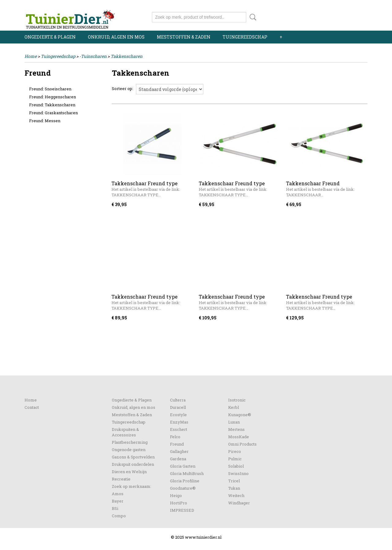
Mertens (236, 429)
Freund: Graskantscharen (53, 113)
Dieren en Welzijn (129, 472)
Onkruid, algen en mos (116, 37)
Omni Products (242, 444)
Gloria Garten (183, 466)
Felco (175, 437)
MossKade (239, 437)
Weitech (236, 495)
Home (31, 56)
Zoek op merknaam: (132, 486)
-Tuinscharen (93, 56)
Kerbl (234, 407)
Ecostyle (178, 415)
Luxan (234, 422)
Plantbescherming (130, 442)
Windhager (239, 503)
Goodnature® (183, 488)
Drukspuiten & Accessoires (125, 432)
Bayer (118, 501)
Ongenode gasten (129, 450)
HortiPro (179, 503)
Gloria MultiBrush (187, 473)
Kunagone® (240, 415)
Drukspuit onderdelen (133, 464)
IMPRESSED (182, 510)
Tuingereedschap (245, 37)
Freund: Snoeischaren (50, 89)
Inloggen (330, 5)
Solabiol (236, 466)
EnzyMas (179, 422)
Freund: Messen (45, 121)
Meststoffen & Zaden (184, 37)
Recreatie (121, 479)
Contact (32, 407)
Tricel (234, 481)
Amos (118, 494)
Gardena (178, 459)
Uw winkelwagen (347, 16)
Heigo (176, 495)
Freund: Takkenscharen (52, 105)
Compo (119, 516)
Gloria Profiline (185, 481)
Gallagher (179, 451)
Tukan (234, 488)
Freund (177, 444)
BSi (115, 508)
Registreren (356, 5)
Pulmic (235, 459)
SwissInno (238, 473)
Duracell (178, 407)
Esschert (179, 429)
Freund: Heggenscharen (53, 97)
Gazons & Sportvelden (133, 457)
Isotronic (237, 400)
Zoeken (252, 17)
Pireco (235, 451)
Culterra (178, 400)
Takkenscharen (126, 56)
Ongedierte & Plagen (50, 37)
